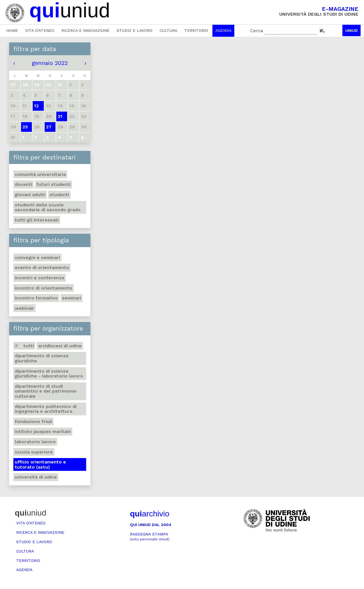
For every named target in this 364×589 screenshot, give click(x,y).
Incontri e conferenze (40, 278)
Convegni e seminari (37, 257)
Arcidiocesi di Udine (60, 346)
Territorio (196, 30)
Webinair (24, 308)
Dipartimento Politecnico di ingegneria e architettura (46, 409)
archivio (150, 514)
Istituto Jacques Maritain (43, 431)
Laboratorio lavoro (35, 442)
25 (25, 127)
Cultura (168, 30)
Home (12, 30)
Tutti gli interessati (37, 220)
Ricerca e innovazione (85, 30)
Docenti (23, 184)
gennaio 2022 (50, 63)
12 (36, 106)
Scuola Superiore (34, 452)
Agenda (223, 30)
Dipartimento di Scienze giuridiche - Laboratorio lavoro (49, 374)
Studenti (59, 195)
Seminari (72, 298)
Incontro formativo (36, 298)
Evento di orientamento (42, 267)
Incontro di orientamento (44, 288)
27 (49, 127)
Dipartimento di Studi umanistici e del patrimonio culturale (46, 391)
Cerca (257, 31)
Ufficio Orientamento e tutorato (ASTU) (40, 464)
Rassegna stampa (150, 536)
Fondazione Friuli (33, 421)
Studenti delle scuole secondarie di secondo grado (48, 207)
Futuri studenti (53, 184)
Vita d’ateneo (40, 30)
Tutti (24, 346)
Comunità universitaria (40, 174)
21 (60, 116)
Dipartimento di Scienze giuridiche (42, 358)
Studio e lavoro (135, 30)
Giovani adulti (30, 195)
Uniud (351, 30)
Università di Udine (36, 477)
